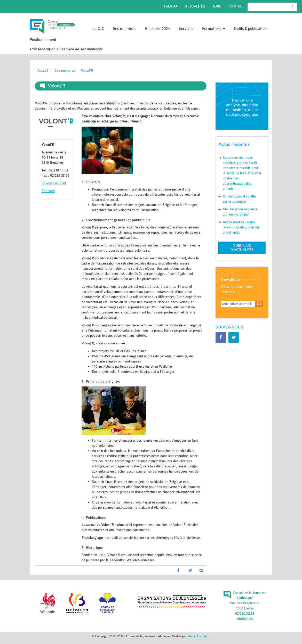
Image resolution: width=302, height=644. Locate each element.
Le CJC (98, 29)
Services (186, 29)
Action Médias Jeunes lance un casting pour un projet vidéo (241, 227)
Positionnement (43, 40)
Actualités (195, 6)
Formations (214, 29)
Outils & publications (251, 29)
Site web (48, 191)
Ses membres (125, 29)
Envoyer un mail (54, 183)
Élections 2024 (157, 29)
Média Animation (199, 636)
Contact (236, 6)
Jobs (217, 6)
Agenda (170, 6)
